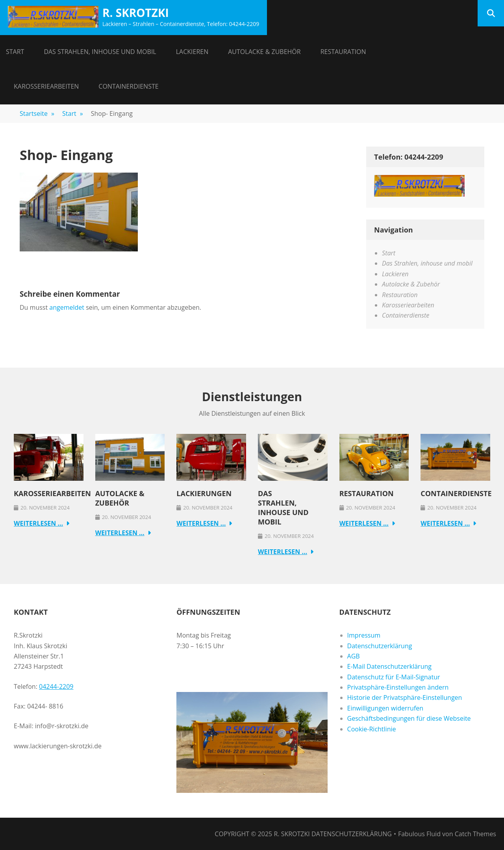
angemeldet (67, 307)
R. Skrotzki (136, 13)
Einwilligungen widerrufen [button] (385, 708)
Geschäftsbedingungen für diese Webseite (409, 718)
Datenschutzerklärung (380, 646)
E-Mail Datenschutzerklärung (389, 666)
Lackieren (192, 52)
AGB (354, 656)
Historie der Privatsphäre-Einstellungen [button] (405, 697)
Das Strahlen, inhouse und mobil (100, 52)
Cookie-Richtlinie (372, 729)
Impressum (364, 635)
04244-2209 (56, 686)
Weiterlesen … (38, 523)
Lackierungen (204, 493)
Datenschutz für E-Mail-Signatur (394, 677)
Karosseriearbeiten (46, 86)
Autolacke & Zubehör (264, 52)
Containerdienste (128, 86)
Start (15, 52)
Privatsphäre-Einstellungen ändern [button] (398, 687)
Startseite (37, 113)
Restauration (343, 52)
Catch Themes (475, 834)
